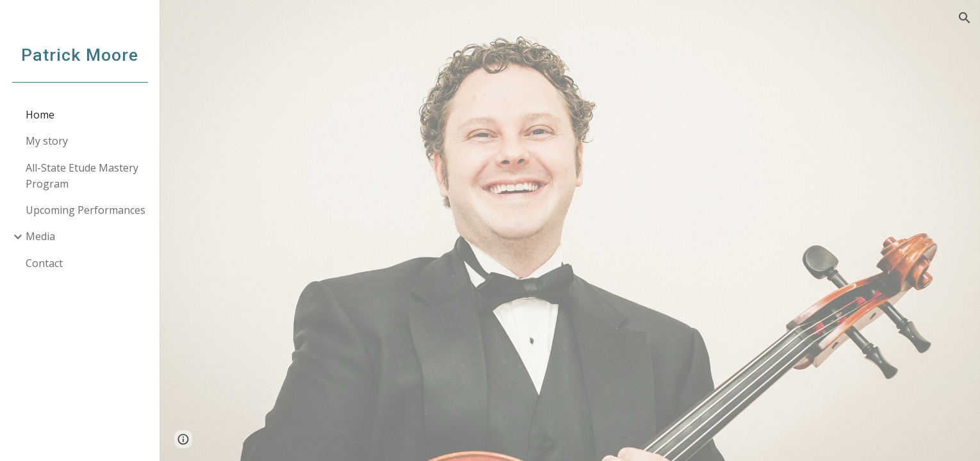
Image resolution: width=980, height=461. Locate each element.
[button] (965, 18)
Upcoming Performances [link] (86, 210)
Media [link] (40, 236)
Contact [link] (44, 263)
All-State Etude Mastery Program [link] (82, 176)
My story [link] (47, 141)
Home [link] (40, 115)
